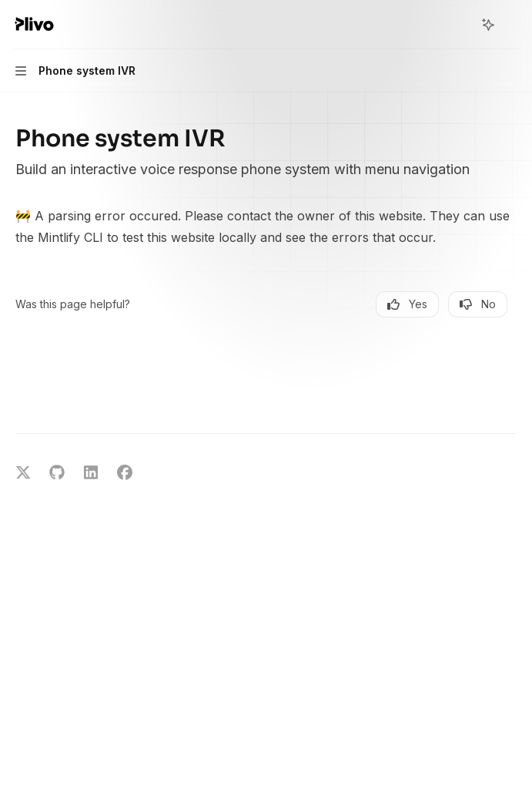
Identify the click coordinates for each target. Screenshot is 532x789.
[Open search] (460, 25)
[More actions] (512, 25)
